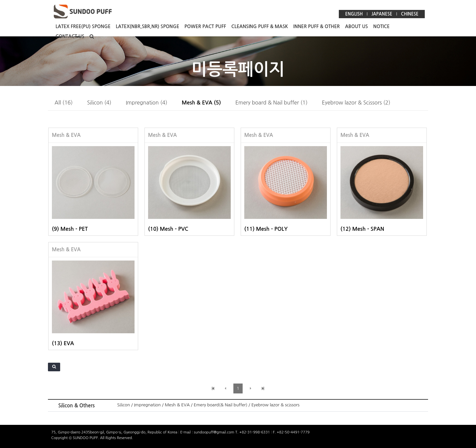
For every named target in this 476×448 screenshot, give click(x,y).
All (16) (64, 102)
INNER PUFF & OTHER (316, 26)
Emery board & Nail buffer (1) (271, 102)
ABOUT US (357, 26)
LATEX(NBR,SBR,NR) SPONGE (147, 26)
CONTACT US (70, 36)
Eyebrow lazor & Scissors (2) (356, 102)
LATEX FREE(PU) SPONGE (83, 26)
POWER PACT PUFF (205, 26)
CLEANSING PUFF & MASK (260, 26)
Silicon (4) (99, 102)
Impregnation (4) (146, 102)
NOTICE (381, 26)
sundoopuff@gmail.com (214, 432)
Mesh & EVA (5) (201, 103)
